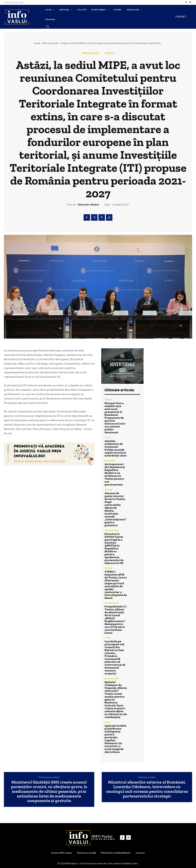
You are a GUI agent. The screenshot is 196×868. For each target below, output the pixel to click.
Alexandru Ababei (88, 205)
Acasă (37, 43)
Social (108, 722)
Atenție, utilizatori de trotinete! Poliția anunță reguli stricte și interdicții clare (116, 448)
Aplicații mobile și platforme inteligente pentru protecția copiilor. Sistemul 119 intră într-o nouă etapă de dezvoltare (115, 739)
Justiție (109, 490)
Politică (110, 53)
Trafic (108, 437)
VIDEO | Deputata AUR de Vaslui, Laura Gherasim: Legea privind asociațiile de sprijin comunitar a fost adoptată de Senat (116, 585)
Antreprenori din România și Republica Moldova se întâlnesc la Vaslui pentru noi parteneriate (115, 474)
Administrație (50, 43)
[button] (47, 26)
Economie (110, 461)
